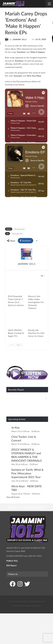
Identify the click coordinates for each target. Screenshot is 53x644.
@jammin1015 (34, 497)
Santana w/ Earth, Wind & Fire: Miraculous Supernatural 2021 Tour (27, 463)
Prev (11, 345)
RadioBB (38, 595)
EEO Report (12, 555)
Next (19, 345)
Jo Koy (15, 417)
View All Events (13, 486)
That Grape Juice (19, 229)
